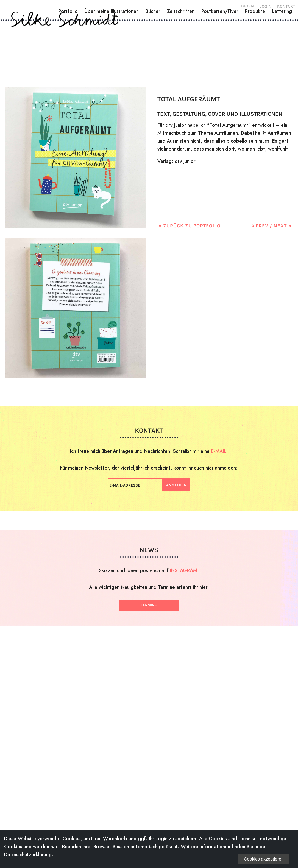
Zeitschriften (181, 68)
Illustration (163, 48)
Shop (256, 48)
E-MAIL (219, 451)
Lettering (282, 68)
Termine (149, 605)
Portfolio (68, 68)
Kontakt (286, 6)
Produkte (255, 68)
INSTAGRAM (184, 570)
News (234, 48)
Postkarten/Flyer (220, 68)
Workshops (204, 48)
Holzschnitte (76, 48)
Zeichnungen (121, 48)
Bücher (153, 68)
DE (244, 6)
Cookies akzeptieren (264, 859)
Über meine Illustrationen (112, 68)
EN (251, 6)
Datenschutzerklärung (28, 854)
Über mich (36, 48)
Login (266, 6)
